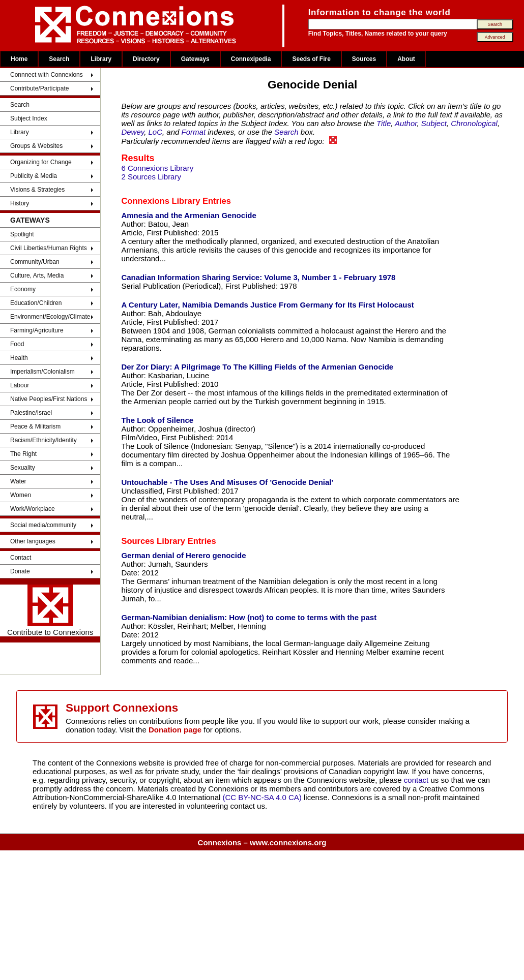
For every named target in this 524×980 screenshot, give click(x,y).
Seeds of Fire (311, 59)
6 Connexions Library (157, 168)
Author (406, 123)
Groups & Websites (36, 146)
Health (19, 358)
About (406, 59)
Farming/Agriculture (37, 330)
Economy (23, 289)
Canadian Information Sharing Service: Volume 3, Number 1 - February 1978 (258, 277)
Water (18, 481)
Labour (20, 385)
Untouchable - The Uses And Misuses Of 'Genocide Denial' (227, 482)
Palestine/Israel (31, 413)
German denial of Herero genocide (183, 555)
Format (194, 132)
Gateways (195, 59)
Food (17, 344)
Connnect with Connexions (47, 75)
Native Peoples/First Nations (49, 399)
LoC (156, 132)
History (20, 203)
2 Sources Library (151, 177)
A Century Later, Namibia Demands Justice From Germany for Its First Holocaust (267, 305)
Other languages (33, 541)
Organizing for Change (41, 162)
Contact (21, 558)
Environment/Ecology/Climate (50, 317)
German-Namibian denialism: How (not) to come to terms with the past (249, 617)
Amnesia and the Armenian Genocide (188, 215)
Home (19, 59)
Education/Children (36, 303)
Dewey (133, 132)
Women (21, 495)
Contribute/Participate (39, 88)
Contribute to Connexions (50, 610)
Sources (364, 59)
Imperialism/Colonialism (42, 372)
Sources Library (153, 541)
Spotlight (22, 234)
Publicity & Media (34, 176)
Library (101, 59)
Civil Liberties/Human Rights (49, 248)
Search (59, 59)
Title (384, 123)
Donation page (175, 730)
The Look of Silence (157, 420)
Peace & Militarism (35, 426)
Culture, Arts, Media (37, 275)
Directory (146, 59)
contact (417, 780)
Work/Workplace (33, 509)
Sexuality (23, 468)
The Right (23, 454)
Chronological (474, 123)
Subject (434, 123)
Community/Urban (35, 262)
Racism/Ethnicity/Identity (43, 440)
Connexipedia (251, 59)
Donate (20, 571)
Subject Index (29, 118)
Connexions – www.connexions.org (262, 843)
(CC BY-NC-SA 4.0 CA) (262, 797)
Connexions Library (161, 201)
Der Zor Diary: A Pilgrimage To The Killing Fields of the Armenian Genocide (257, 367)
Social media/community (43, 525)
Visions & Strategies (37, 190)
